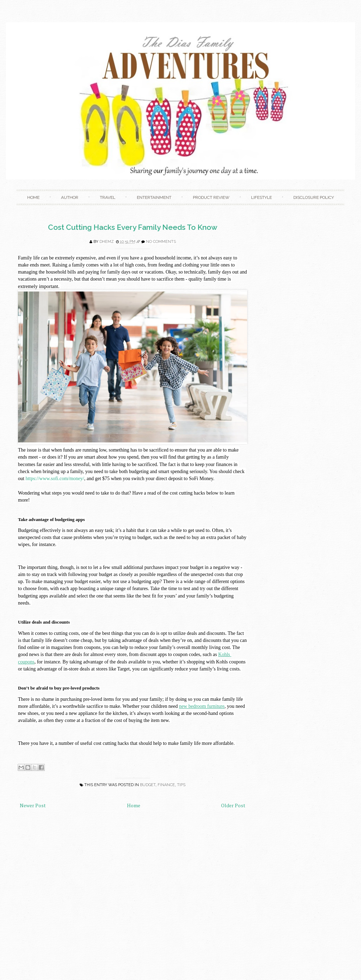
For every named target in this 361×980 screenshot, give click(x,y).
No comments (161, 242)
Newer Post (33, 805)
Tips (181, 785)
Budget (148, 785)
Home (33, 197)
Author (70, 197)
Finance (166, 785)
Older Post (233, 805)
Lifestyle (261, 197)
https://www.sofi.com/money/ (55, 479)
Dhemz (107, 242)
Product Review (211, 197)
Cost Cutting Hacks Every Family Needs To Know (133, 227)
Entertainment (154, 197)
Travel (108, 197)
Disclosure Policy (314, 197)
